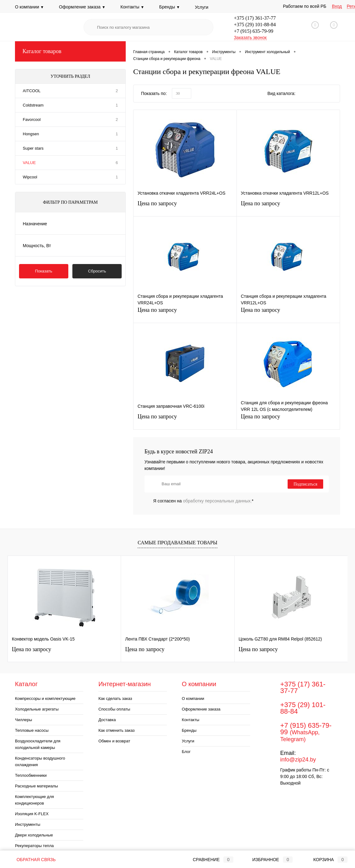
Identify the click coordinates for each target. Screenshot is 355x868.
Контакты (132, 7)
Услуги (202, 7)
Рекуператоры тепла (34, 846)
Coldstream (33, 105)
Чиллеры (24, 720)
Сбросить (97, 271)
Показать (44, 271)
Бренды (170, 7)
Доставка (107, 720)
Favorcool (32, 120)
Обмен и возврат (114, 741)
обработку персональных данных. (218, 501)
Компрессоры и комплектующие (45, 698)
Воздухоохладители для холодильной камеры (38, 744)
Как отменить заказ (116, 730)
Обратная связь (32, 860)
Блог (186, 752)
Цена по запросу (185, 206)
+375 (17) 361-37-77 (255, 18)
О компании (29, 7)
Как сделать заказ (115, 698)
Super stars (33, 148)
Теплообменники (31, 775)
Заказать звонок (250, 37)
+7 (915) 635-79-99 (254, 31)
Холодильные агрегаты (37, 709)
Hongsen (31, 134)
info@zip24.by (298, 760)
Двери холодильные (34, 835)
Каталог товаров (70, 51)
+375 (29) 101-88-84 (255, 25)
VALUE (29, 163)
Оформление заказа (82, 7)
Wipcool (30, 177)
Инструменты (28, 824)
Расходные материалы (36, 786)
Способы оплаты (114, 709)
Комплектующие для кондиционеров (34, 800)
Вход (337, 6)
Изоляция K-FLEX (32, 814)
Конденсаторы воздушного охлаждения (40, 761)
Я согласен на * (203, 501)
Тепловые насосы (32, 730)
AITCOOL (32, 91)
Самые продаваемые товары (177, 543)
